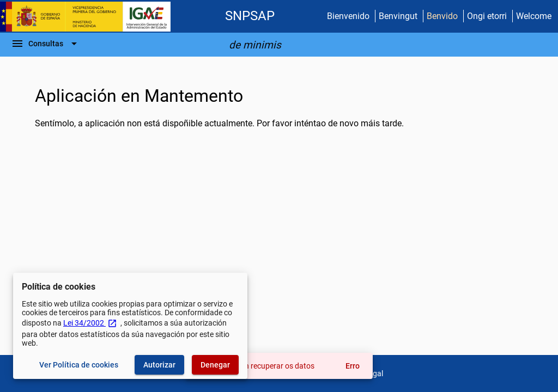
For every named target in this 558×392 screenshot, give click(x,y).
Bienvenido (348, 16)
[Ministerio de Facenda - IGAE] (90, 17)
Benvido (442, 16)
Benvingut (398, 16)
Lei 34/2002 (90, 323)
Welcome (534, 16)
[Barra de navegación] (46, 44)
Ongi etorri (487, 16)
